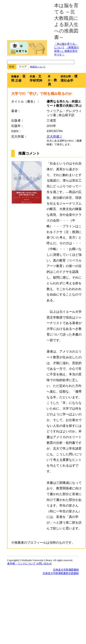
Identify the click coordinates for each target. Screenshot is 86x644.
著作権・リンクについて (21, 564)
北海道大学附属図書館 (66, 570)
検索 (12, 67)
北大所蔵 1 (54, 137)
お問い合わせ (44, 564)
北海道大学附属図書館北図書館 (61, 573)
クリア (23, 67)
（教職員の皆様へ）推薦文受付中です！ (66, 51)
